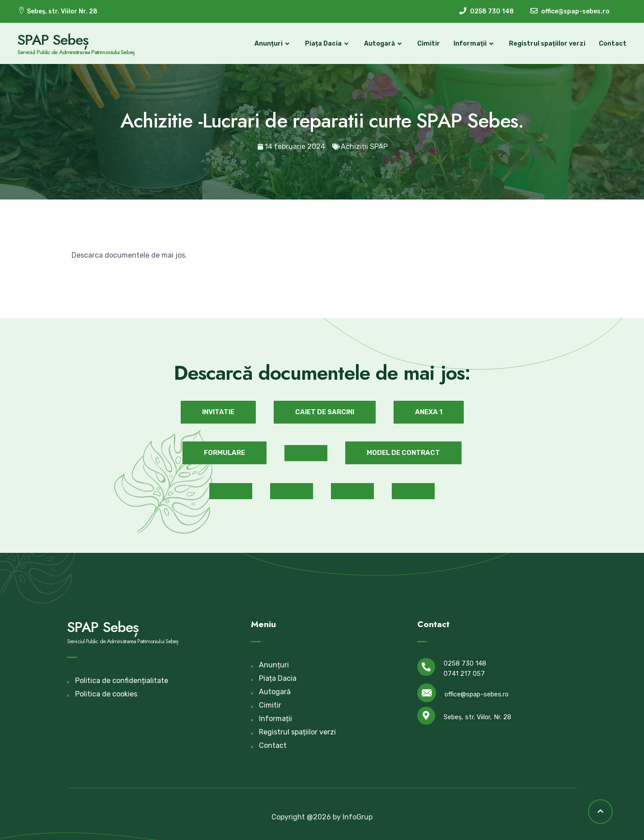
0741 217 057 (464, 673)
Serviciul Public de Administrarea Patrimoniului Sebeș (76, 52)
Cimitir (428, 44)
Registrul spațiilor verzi (547, 44)
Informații (474, 44)
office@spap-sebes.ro (477, 694)
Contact (612, 44)
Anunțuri (273, 44)
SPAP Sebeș (54, 40)
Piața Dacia (327, 44)
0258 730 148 (465, 663)
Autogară (383, 44)
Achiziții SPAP (364, 146)
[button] (218, 412)
